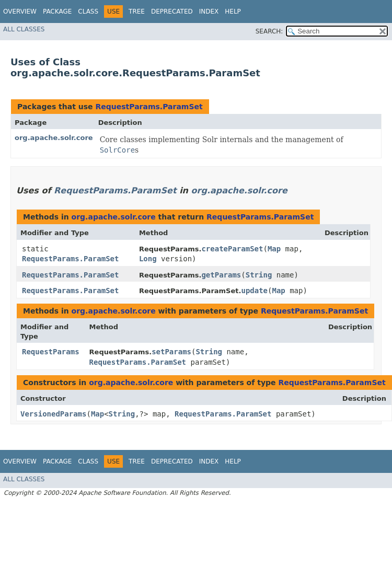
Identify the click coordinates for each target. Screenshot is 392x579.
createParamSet (232, 249)
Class (88, 11)
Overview (20, 11)
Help (233, 11)
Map (274, 249)
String (259, 275)
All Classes (24, 29)
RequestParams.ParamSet (149, 107)
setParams (171, 352)
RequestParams (51, 352)
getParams (221, 275)
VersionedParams (53, 414)
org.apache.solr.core (54, 138)
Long (148, 259)
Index (209, 11)
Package (57, 11)
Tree (137, 11)
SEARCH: (269, 31)
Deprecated (172, 11)
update (254, 291)
